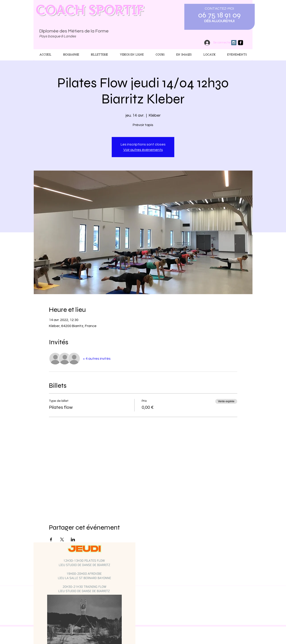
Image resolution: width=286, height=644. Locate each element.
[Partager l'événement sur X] (62, 539)
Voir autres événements (143, 150)
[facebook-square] (241, 43)
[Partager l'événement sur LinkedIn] (73, 539)
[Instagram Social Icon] (234, 43)
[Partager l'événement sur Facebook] (51, 539)
